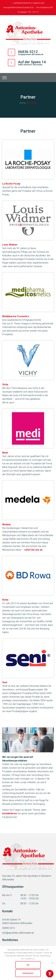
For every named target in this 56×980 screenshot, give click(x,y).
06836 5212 (9, 928)
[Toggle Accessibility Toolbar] (50, 974)
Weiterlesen (28, 973)
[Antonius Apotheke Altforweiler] (28, 33)
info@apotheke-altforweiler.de (31, 54)
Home (22, 103)
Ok (28, 965)
